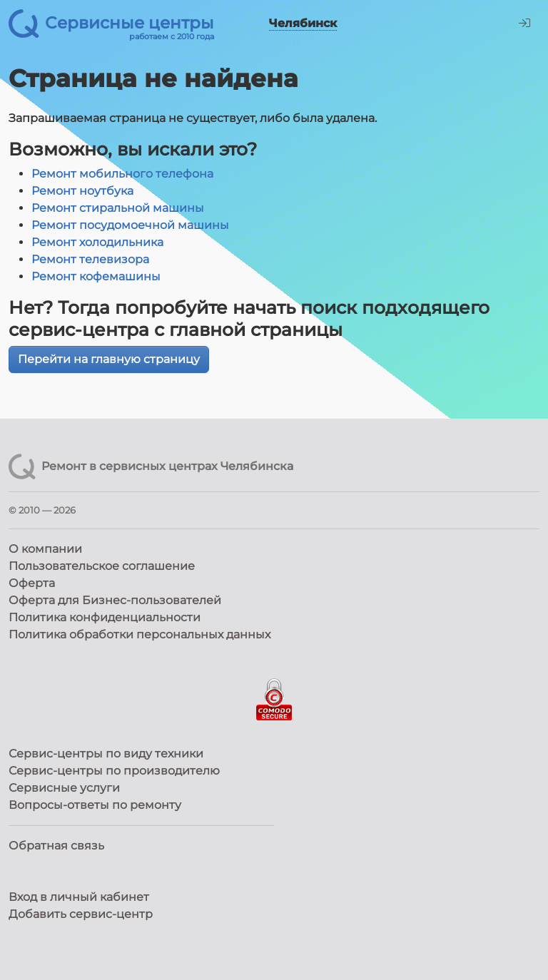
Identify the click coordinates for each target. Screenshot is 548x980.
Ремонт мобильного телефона (122, 174)
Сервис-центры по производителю (114, 771)
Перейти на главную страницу (109, 359)
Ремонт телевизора (90, 259)
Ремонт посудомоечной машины (130, 225)
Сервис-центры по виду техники (106, 754)
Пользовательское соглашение (102, 566)
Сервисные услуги (64, 788)
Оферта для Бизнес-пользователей (115, 600)
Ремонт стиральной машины (118, 208)
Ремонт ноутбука (82, 191)
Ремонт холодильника (97, 242)
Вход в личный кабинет (79, 897)
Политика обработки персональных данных (139, 634)
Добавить (81, 914)
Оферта (32, 583)
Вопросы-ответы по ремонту (95, 805)
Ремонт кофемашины (96, 276)
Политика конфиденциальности (105, 617)
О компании (45, 549)
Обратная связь (56, 846)
